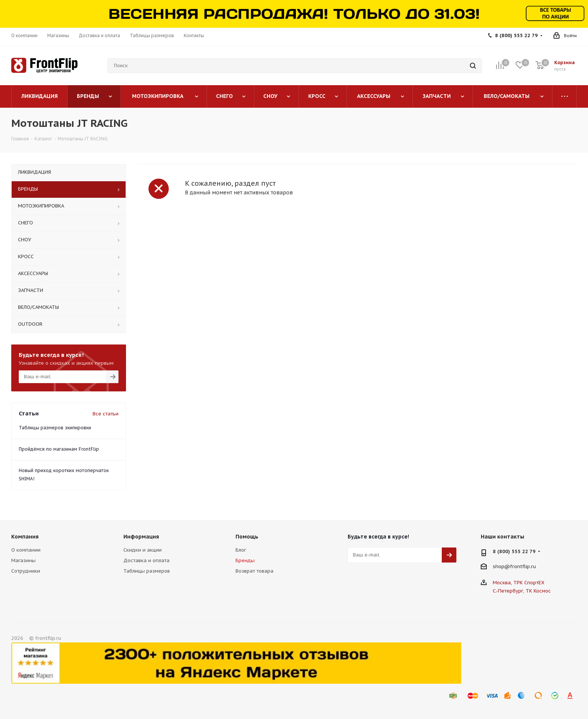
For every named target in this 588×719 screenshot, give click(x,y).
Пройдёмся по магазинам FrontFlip (59, 449)
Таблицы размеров (147, 571)
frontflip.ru (523, 566)
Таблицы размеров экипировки (55, 428)
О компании (26, 550)
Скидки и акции (142, 550)
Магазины (23, 560)
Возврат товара (254, 571)
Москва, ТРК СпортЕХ (519, 583)
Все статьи (106, 414)
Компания (25, 537)
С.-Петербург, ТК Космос (522, 591)
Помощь (247, 537)
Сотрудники (26, 571)
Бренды (245, 560)
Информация (141, 537)
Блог (241, 550)
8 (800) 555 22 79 (516, 35)
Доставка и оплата (146, 560)
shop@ (501, 566)
